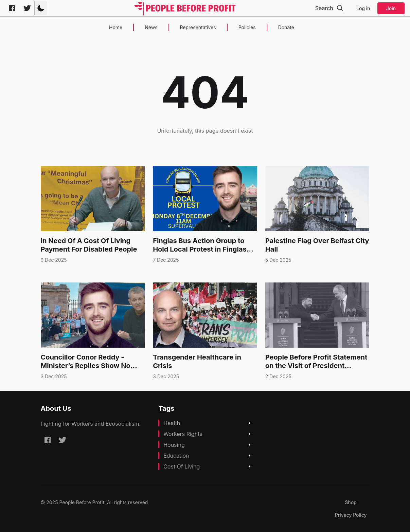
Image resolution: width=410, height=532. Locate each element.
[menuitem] (351, 502)
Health (172, 423)
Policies (247, 27)
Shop (351, 502)
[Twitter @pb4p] (27, 8)
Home (116, 27)
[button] (41, 8)
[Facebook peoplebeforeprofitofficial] (12, 8)
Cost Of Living (182, 466)
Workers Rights (183, 434)
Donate (286, 27)
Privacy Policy (351, 515)
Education (176, 456)
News (151, 27)
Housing (174, 445)
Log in (363, 8)
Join (391, 8)
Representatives (198, 27)
